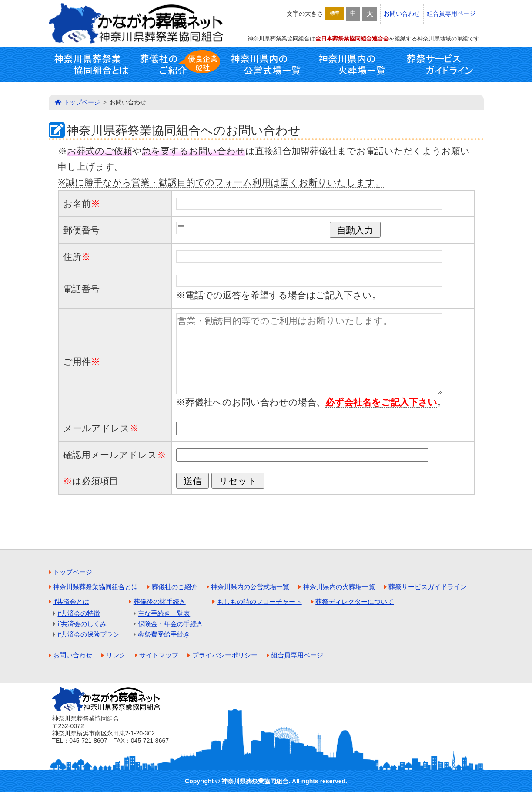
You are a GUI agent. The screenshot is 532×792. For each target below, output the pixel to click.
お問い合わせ (402, 13)
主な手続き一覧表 (164, 613)
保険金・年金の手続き (171, 624)
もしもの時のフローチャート (259, 602)
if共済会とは (71, 602)
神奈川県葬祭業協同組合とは (92, 64)
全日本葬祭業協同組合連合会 (352, 39)
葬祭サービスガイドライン (440, 64)
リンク (116, 655)
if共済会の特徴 (79, 613)
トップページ (82, 102)
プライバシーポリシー (225, 655)
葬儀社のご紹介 (179, 64)
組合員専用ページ (451, 13)
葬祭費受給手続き (164, 634)
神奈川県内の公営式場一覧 (266, 64)
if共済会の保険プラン (89, 634)
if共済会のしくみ (82, 624)
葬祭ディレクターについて (355, 602)
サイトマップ (159, 655)
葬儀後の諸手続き (160, 602)
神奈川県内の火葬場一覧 (353, 64)
